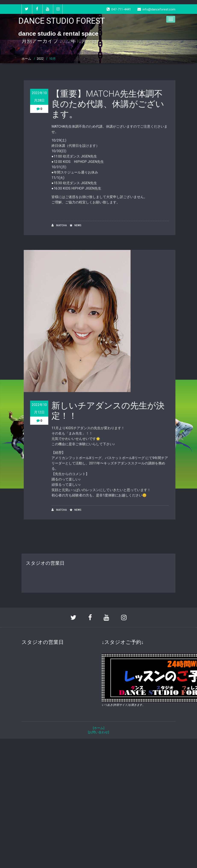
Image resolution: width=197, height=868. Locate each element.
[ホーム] (99, 728)
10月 (52, 59)
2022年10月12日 (39, 408)
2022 (40, 59)
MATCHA (59, 225)
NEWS (78, 225)
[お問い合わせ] (98, 732)
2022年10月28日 (39, 97)
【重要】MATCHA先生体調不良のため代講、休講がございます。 (108, 104)
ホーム (26, 59)
